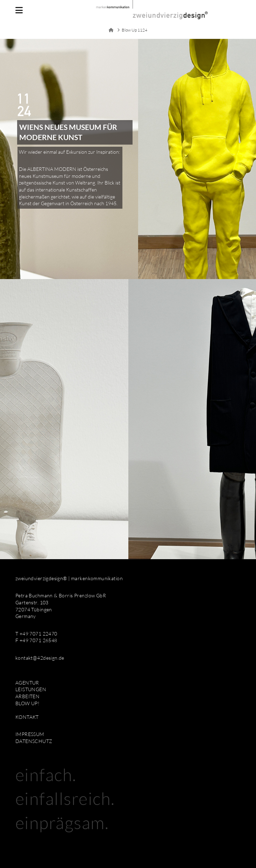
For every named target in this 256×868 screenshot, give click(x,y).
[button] (19, 10)
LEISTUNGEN (31, 689)
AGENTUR (27, 683)
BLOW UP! (27, 703)
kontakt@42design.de (40, 658)
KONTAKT (27, 717)
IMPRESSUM (30, 734)
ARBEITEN (27, 696)
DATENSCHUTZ (34, 741)
